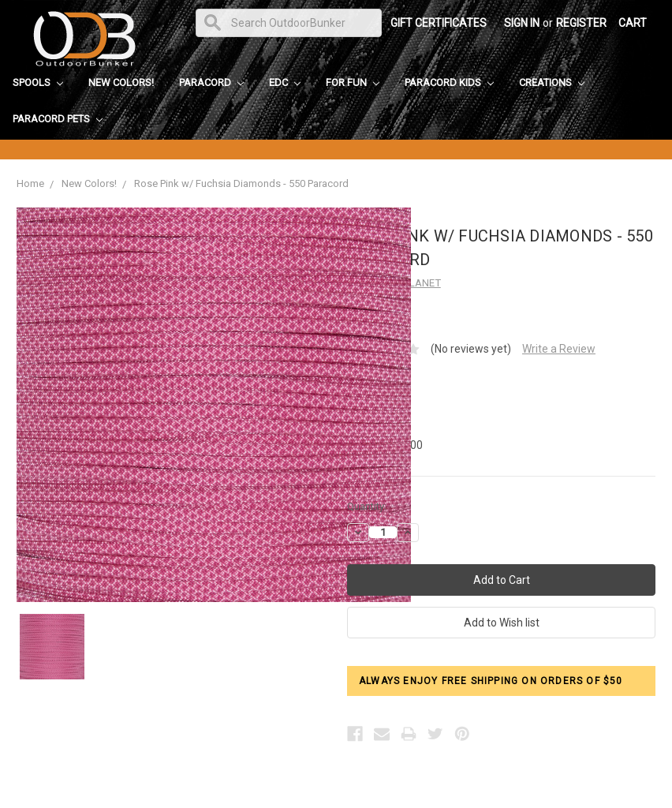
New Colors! (121, 82)
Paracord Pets (58, 119)
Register (581, 23)
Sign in (522, 23)
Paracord (211, 82)
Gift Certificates (439, 23)
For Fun (353, 82)
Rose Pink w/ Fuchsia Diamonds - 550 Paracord (241, 183)
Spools (38, 82)
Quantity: (367, 506)
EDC (285, 82)
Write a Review (559, 349)
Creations (552, 82)
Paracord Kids (449, 82)
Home (30, 183)
